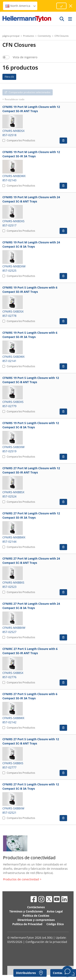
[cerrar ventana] (71, 6)
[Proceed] (61, 6)
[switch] (6, 57)
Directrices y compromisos (36, 920)
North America (21, 6)
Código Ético (55, 924)
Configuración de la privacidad (46, 942)
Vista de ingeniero (25, 57)
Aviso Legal (55, 911)
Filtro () (9, 77)
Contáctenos (36, 907)
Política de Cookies (36, 916)
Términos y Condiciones (26, 911)
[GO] (62, 19)
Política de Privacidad (27, 924)
